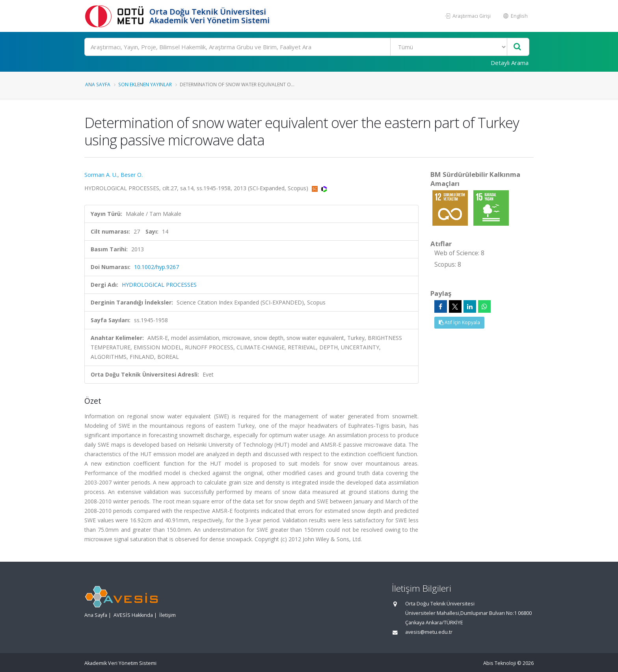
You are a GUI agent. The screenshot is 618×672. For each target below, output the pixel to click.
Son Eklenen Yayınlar (145, 84)
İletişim (168, 615)
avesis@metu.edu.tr (429, 632)
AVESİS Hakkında (133, 615)
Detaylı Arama (510, 63)
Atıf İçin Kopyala (459, 322)
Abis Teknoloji (500, 663)
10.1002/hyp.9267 (156, 267)
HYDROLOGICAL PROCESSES (159, 285)
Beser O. (132, 175)
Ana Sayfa (98, 84)
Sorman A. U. (101, 175)
